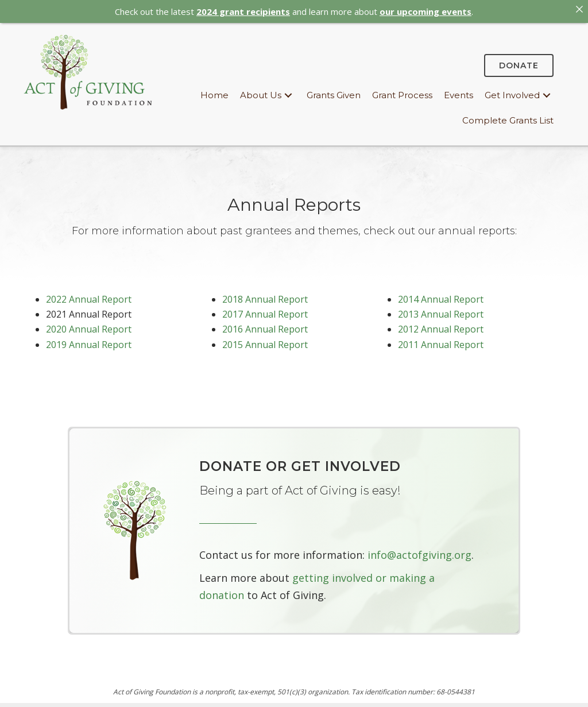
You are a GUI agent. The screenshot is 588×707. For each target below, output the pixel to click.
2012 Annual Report (441, 327)
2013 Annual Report (441, 311)
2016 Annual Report (265, 327)
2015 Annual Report (265, 342)
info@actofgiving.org (419, 553)
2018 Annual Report (265, 296)
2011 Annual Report (441, 342)
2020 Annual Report (89, 327)
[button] (288, 93)
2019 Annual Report (89, 342)
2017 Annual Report (265, 311)
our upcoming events (425, 11)
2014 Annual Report (441, 296)
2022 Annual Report (89, 296)
